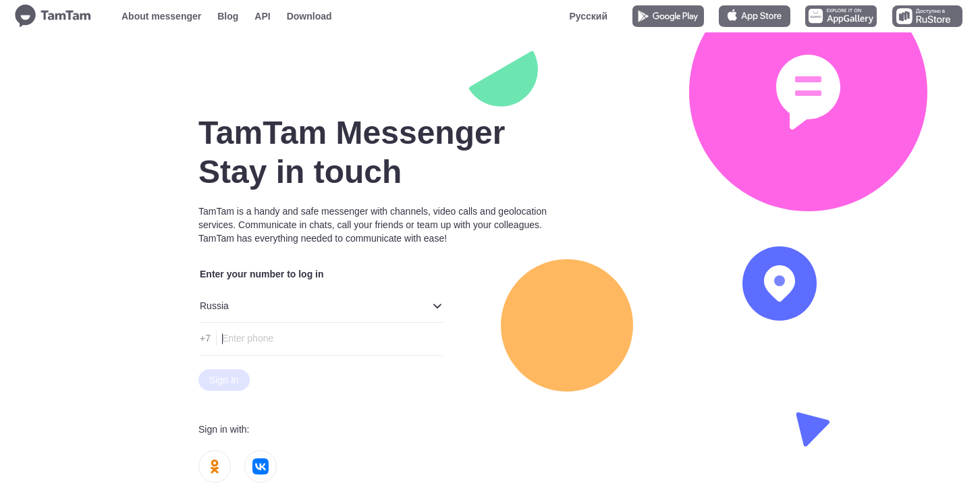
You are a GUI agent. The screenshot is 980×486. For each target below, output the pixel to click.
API (262, 16)
